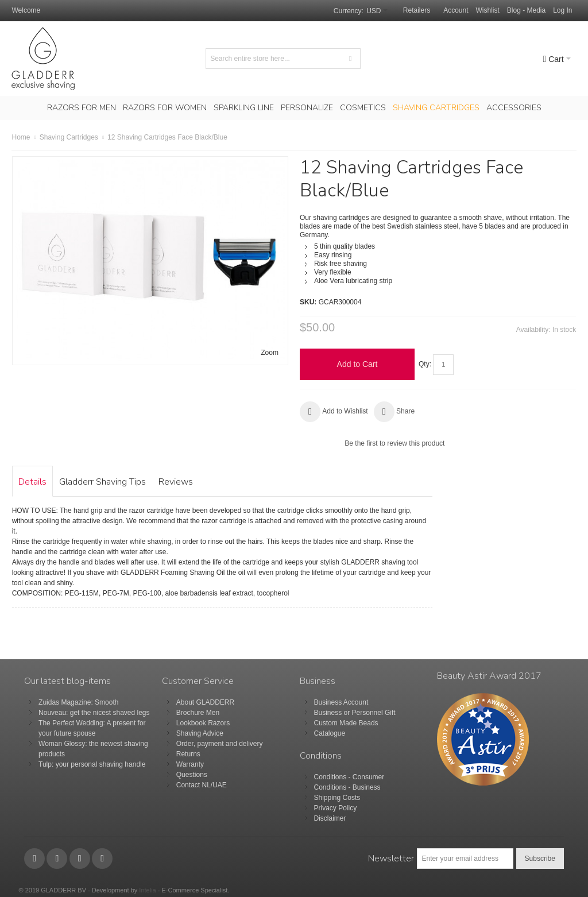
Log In (562, 10)
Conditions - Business (347, 787)
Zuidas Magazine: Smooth (78, 702)
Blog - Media (526, 10)
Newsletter (391, 859)
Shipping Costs (337, 798)
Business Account (341, 702)
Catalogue (330, 733)
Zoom (270, 353)
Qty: (425, 364)
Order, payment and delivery (220, 744)
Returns (188, 754)
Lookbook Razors (203, 723)
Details (32, 482)
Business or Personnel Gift (355, 713)
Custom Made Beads (346, 723)
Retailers (417, 10)
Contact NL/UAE (202, 785)
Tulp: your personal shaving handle (92, 764)
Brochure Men (198, 713)
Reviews (176, 482)
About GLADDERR (205, 702)
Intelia (147, 890)
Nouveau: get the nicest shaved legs (94, 713)
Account (456, 10)
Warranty (190, 764)
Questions (192, 775)
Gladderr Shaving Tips (102, 482)
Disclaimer (330, 818)
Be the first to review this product (394, 443)
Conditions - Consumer (349, 777)
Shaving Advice (200, 733)
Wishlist (488, 10)
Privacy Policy (336, 808)
